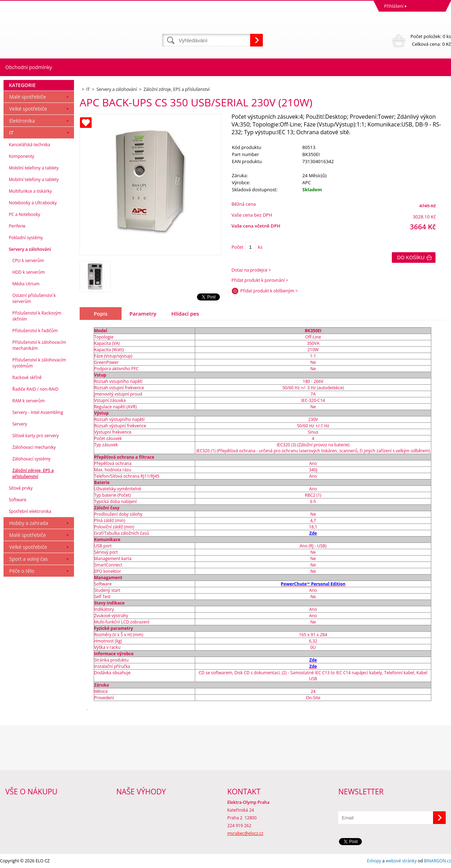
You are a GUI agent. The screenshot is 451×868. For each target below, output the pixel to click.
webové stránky (401, 861)
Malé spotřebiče (27, 97)
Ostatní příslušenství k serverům (34, 298)
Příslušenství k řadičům (35, 331)
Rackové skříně (27, 377)
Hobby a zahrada (29, 523)
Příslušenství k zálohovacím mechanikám (39, 345)
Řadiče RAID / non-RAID (35, 389)
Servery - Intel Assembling (38, 412)
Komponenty (21, 156)
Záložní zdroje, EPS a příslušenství (33, 473)
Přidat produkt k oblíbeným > (269, 291)
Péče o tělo (22, 571)
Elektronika (22, 121)
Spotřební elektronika (30, 511)
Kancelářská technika (30, 145)
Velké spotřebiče (28, 109)
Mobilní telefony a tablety (34, 168)
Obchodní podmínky (29, 67)
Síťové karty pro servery (36, 436)
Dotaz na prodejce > (251, 270)
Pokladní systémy (26, 238)
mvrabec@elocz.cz (245, 833)
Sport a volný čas (29, 559)
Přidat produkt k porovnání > (260, 280)
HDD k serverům (29, 272)
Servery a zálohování (30, 249)
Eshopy (374, 861)
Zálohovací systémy (32, 459)
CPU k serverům (28, 261)
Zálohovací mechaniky (34, 447)
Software (18, 500)
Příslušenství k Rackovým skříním (37, 316)
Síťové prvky (21, 488)
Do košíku (411, 258)
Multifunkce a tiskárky (30, 191)
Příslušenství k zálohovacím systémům (39, 363)
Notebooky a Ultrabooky (33, 203)
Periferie (17, 226)
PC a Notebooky (24, 214)
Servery (20, 424)
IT (11, 133)
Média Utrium (26, 284)
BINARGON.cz (437, 861)
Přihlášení (394, 6)
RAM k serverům (29, 401)
